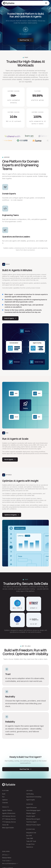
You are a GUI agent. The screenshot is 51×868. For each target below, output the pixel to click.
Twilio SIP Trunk (31, 841)
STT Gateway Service (9, 819)
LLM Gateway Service (9, 816)
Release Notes (7, 858)
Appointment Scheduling (34, 797)
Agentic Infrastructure (9, 813)
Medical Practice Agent (33, 825)
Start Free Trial (25, 40)
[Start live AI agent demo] (26, 29)
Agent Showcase (31, 807)
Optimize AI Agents (12, 515)
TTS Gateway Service (9, 822)
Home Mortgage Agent (33, 810)
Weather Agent (31, 813)
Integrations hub (31, 833)
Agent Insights (31, 800)
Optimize (5, 800)
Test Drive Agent (31, 822)
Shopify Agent (31, 816)
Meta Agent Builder (8, 828)
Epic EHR (29, 835)
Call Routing (30, 794)
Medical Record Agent (33, 819)
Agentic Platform (7, 810)
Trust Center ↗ (7, 861)
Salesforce (30, 847)
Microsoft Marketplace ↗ (10, 864)
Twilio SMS (30, 838)
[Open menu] (46, 3)
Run (3, 797)
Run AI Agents (10, 459)
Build (4, 794)
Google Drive (30, 844)
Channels (5, 803)
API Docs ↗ (6, 855)
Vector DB (5, 825)
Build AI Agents (10, 318)
